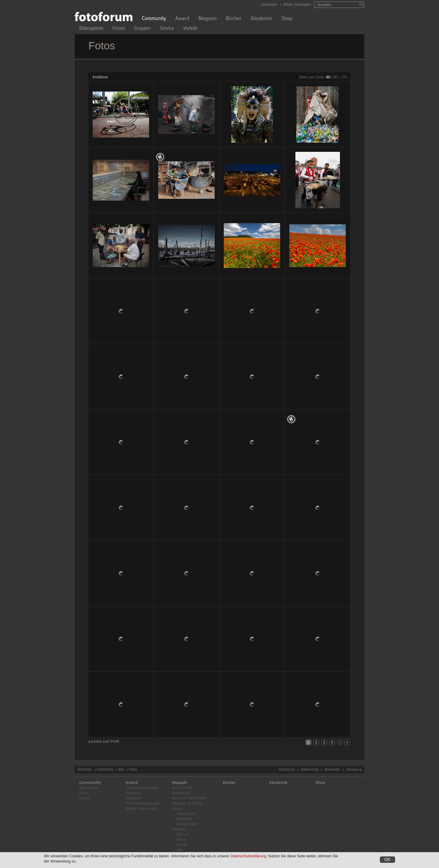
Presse (181, 840)
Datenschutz (310, 770)
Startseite (85, 770)
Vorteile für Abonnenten (189, 798)
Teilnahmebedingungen (143, 804)
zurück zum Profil (105, 741)
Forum (119, 29)
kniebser (100, 77)
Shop (287, 19)
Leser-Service (186, 814)
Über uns (183, 835)
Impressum (287, 770)
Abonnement (181, 793)
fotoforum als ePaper (187, 804)
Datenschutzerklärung (248, 856)
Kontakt (182, 845)
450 (121, 770)
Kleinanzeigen (187, 824)
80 (335, 77)
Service (167, 29)
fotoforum (179, 829)
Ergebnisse (134, 793)
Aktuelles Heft (182, 788)
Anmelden (269, 5)
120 (344, 77)
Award (182, 19)
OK (387, 859)
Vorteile (190, 29)
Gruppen (143, 29)
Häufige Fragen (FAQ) (141, 809)
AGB (179, 850)
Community (154, 19)
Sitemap (352, 770)
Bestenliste (134, 798)
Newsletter (332, 770)
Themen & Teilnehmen (142, 788)
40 (328, 77)
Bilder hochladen (297, 5)
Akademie (261, 19)
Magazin (208, 19)
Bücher (234, 19)
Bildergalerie (91, 29)
